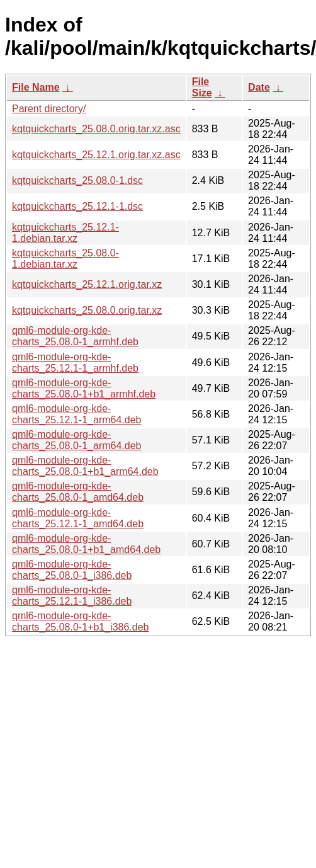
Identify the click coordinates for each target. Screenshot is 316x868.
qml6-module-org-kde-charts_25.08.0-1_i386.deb (72, 570)
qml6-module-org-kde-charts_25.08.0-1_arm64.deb (76, 440)
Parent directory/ (49, 109)
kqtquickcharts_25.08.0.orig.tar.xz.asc (96, 129)
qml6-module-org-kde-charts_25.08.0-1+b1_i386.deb (81, 621)
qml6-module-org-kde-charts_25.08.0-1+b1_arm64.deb (85, 466)
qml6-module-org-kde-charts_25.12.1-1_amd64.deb (78, 518)
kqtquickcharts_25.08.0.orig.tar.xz (87, 310)
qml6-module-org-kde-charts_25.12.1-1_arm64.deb (76, 414)
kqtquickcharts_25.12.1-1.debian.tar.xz (65, 233)
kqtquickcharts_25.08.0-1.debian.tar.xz (65, 259)
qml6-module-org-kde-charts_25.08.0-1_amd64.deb (78, 492)
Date (259, 87)
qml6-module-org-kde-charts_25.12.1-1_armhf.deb (75, 363)
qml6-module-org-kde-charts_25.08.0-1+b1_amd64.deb (86, 544)
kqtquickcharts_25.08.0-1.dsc (77, 180)
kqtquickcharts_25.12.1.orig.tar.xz (87, 284)
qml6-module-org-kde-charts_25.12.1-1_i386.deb (72, 596)
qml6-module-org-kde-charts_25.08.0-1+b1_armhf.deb (84, 388)
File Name (36, 87)
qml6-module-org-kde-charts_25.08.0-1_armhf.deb (75, 336)
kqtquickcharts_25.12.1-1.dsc (77, 206)
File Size (202, 87)
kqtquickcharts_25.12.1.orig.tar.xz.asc (96, 155)
